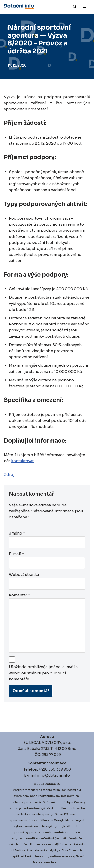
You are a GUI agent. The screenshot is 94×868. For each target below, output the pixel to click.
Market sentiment (46, 862)
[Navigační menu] (85, 6)
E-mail (17, 554)
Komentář (19, 595)
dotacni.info (32, 814)
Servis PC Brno (65, 814)
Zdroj (9, 474)
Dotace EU (53, 784)
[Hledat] (75, 6)
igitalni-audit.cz (27, 838)
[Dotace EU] (19, 6)
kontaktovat (22, 461)
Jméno (17, 533)
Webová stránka (24, 574)
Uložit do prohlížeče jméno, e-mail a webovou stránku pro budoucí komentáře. (43, 673)
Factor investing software (44, 856)
